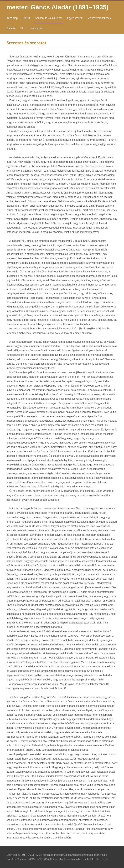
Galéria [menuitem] (11, 28)
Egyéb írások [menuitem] (75, 18)
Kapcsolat (102, 859)
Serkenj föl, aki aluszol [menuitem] (49, 18)
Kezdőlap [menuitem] (12, 18)
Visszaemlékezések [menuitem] (99, 18)
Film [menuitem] (23, 28)
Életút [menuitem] (26, 18)
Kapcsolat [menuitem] (37, 28)
